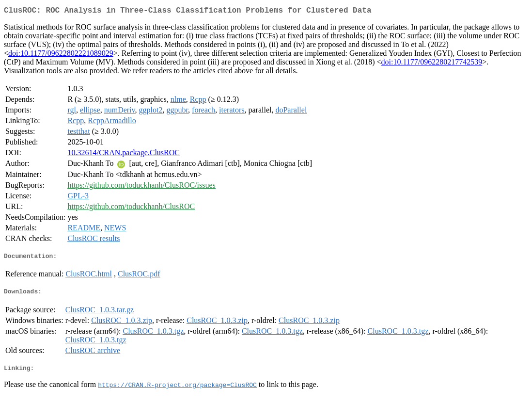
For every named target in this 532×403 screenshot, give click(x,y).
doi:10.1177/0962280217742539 (432, 64)
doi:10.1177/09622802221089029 (61, 55)
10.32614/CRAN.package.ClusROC (124, 154)
